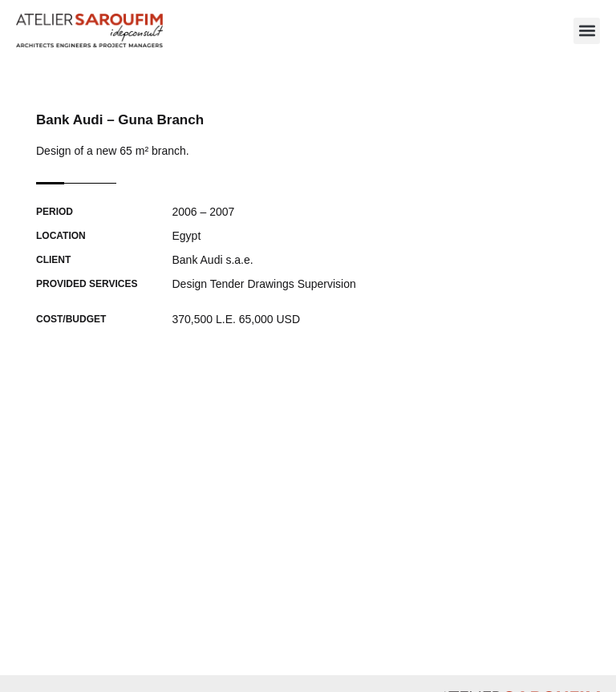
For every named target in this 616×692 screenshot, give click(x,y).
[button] (587, 31)
